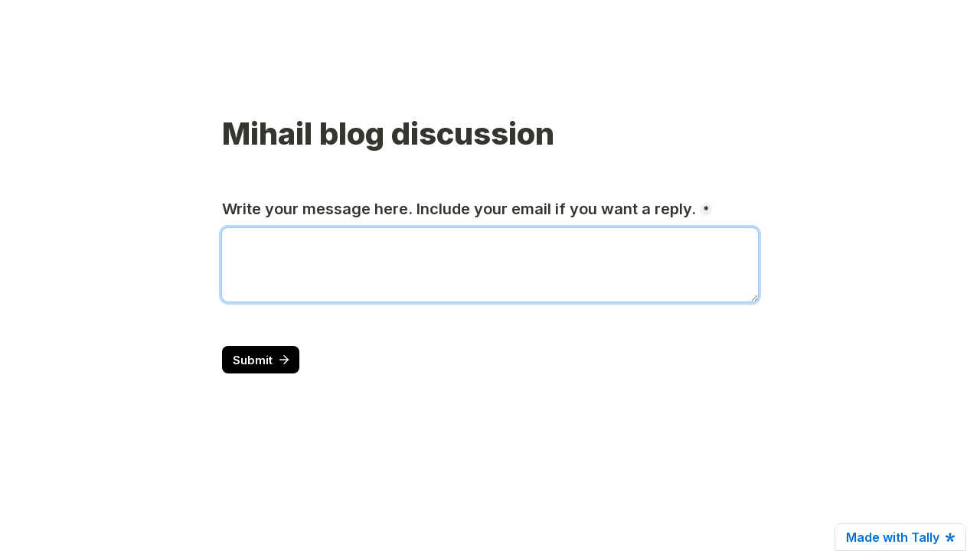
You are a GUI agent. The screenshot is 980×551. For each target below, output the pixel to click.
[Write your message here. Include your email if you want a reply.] (490, 265)
